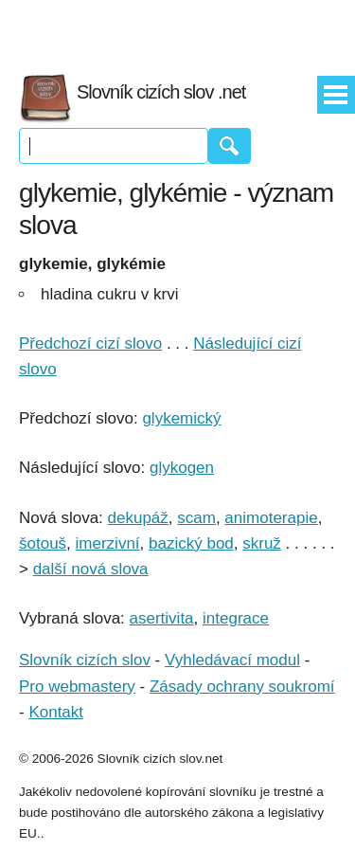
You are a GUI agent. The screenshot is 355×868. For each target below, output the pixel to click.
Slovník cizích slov (85, 660)
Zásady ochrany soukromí (242, 687)
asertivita (162, 618)
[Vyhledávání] (114, 146)
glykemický (181, 418)
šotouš (43, 543)
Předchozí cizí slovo (90, 344)
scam (196, 518)
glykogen (182, 468)
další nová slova (91, 569)
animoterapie (271, 518)
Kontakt (56, 712)
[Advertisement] (178, 28)
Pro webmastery (77, 687)
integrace (236, 618)
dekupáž (138, 518)
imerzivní (108, 543)
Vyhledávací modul (232, 660)
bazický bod (191, 543)
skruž (262, 543)
